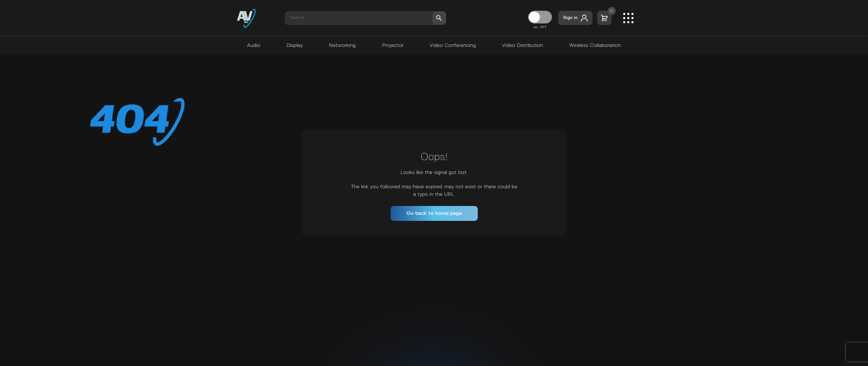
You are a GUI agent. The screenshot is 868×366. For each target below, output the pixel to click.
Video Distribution (522, 45)
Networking (342, 45)
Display (295, 45)
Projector (393, 45)
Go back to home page (434, 213)
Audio (254, 45)
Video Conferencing (453, 45)
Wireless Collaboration (595, 45)
